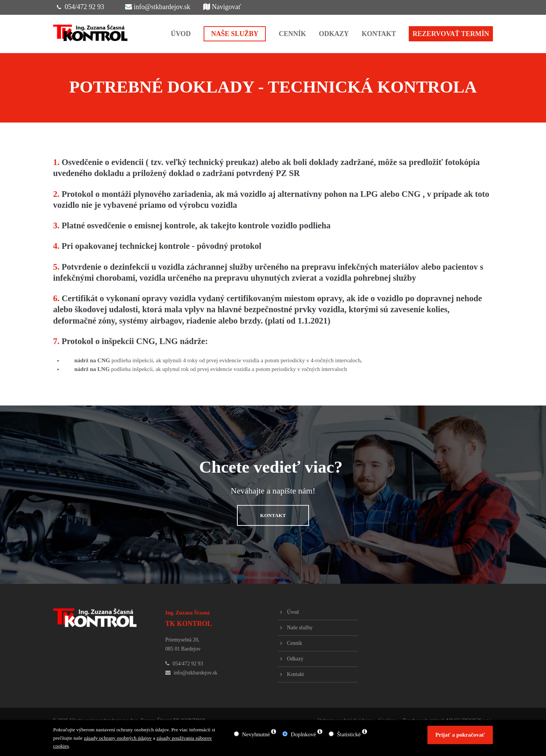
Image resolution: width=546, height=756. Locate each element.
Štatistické (349, 734)
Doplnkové (304, 734)
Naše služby (300, 628)
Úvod (293, 612)
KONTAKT (273, 515)
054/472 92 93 (84, 7)
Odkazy (295, 659)
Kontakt (296, 674)
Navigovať (222, 7)
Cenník (295, 643)
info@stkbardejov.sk (158, 7)
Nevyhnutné (256, 734)
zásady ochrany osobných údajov (118, 738)
